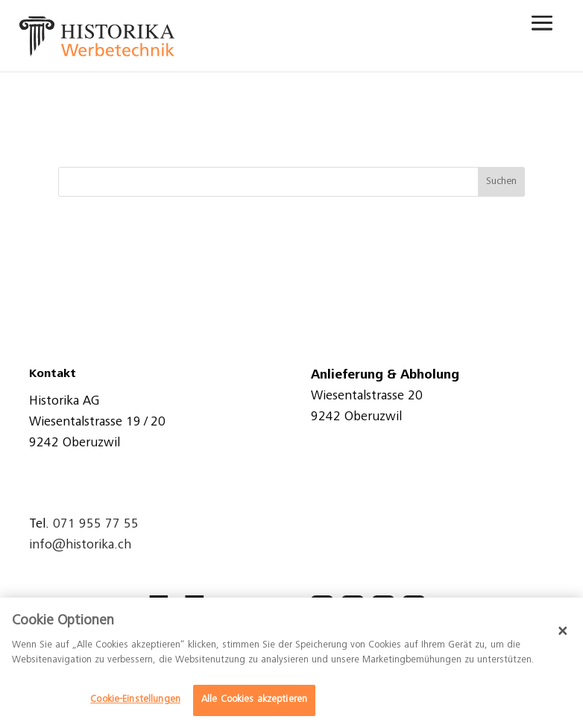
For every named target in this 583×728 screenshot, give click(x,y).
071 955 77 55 (96, 525)
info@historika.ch (80, 545)
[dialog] (291, 663)
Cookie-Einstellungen (135, 700)
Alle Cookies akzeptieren (254, 700)
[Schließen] (563, 630)
